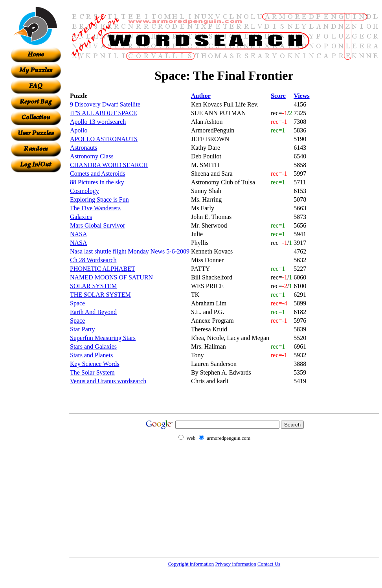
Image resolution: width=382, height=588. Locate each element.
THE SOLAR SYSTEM (100, 295)
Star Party (83, 329)
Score (278, 96)
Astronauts (84, 148)
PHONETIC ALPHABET (103, 269)
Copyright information (191, 564)
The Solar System (92, 372)
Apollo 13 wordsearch (98, 122)
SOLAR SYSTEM (94, 286)
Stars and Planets (91, 355)
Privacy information (235, 564)
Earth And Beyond (93, 312)
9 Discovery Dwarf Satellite (105, 104)
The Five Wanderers (95, 208)
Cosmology (84, 191)
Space (77, 303)
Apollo (79, 130)
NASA (79, 234)
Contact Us (269, 564)
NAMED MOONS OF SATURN (111, 277)
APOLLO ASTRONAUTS (104, 139)
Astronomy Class (92, 156)
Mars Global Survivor (97, 225)
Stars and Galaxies (93, 346)
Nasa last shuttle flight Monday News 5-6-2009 (130, 251)
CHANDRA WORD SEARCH (109, 165)
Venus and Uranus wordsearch (108, 381)
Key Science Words (95, 364)
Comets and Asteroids (97, 174)
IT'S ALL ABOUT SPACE (104, 113)
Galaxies (81, 217)
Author (201, 96)
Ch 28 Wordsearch (93, 260)
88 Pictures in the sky (97, 182)
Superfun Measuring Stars (103, 338)
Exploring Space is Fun (99, 199)
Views (301, 96)
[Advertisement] (36, 290)
